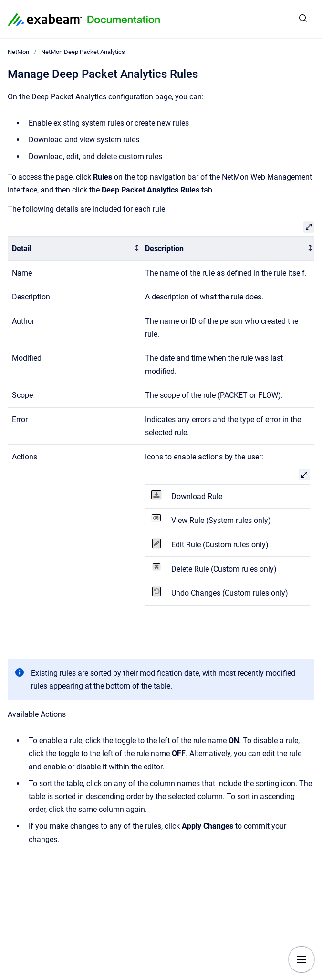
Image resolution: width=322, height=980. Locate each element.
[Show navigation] (301, 959)
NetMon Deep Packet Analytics (83, 52)
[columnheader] (75, 249)
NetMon (18, 52)
